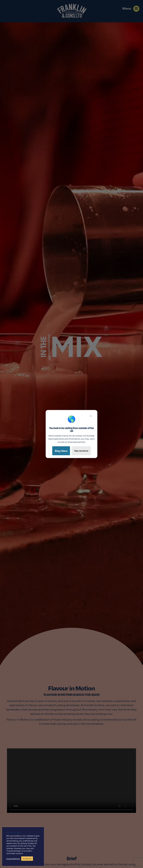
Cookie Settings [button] (13, 859)
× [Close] (91, 416)
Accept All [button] (27, 859)
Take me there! (81, 451)
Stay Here (61, 451)
